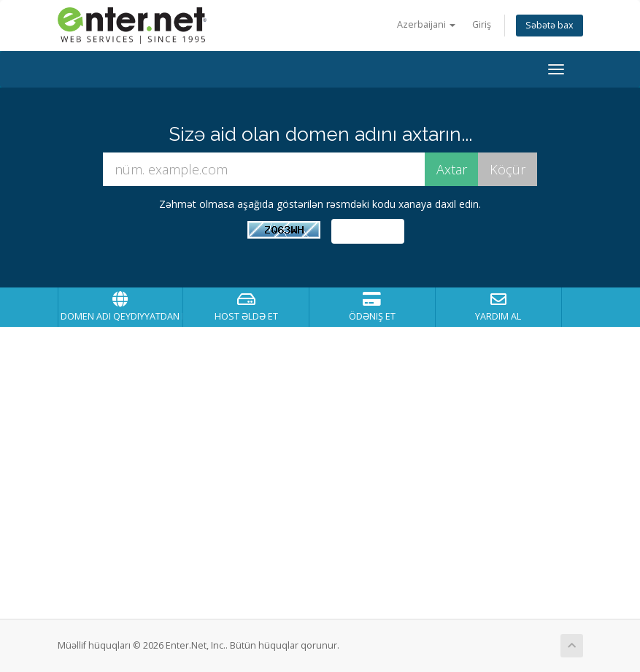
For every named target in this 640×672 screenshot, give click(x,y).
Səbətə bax (550, 25)
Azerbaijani (426, 24)
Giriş (482, 24)
